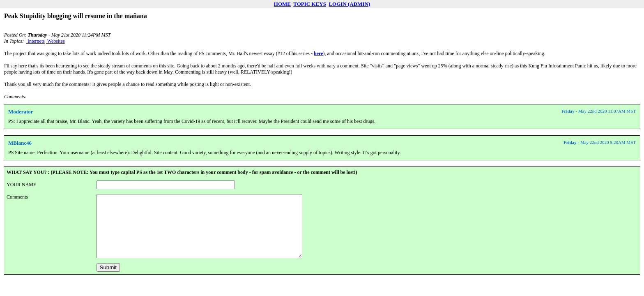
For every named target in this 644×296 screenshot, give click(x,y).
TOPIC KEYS (310, 4)
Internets (36, 41)
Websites (55, 41)
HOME (282, 4)
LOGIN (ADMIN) (349, 4)
